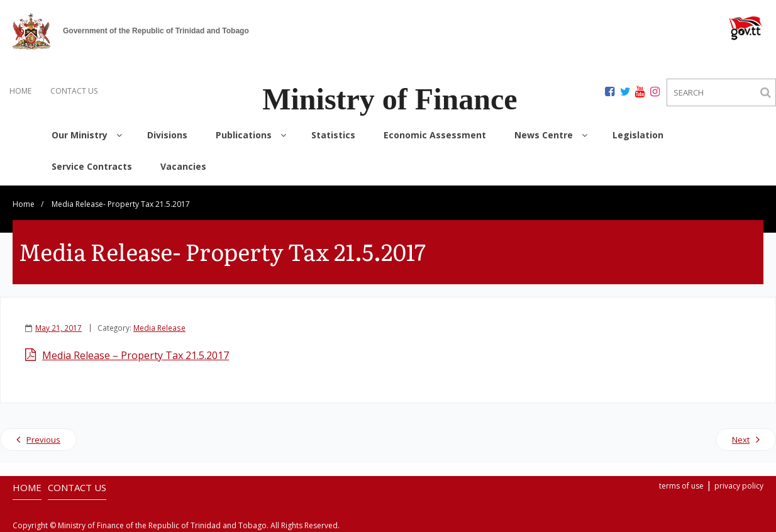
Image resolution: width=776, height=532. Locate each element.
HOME (20, 91)
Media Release (159, 328)
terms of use (681, 486)
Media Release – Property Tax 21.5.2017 (136, 355)
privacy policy (739, 486)
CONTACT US (74, 91)
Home (24, 204)
